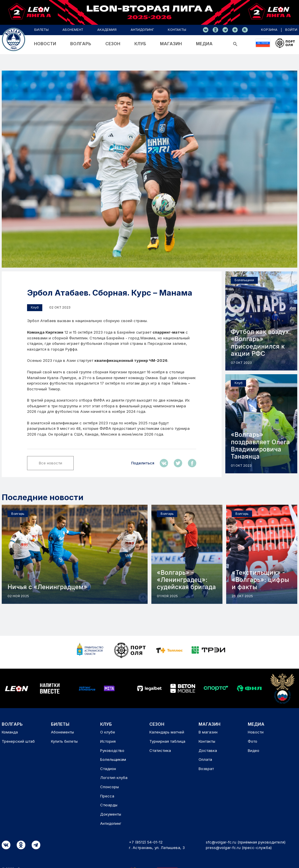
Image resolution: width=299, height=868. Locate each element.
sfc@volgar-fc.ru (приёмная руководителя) (246, 842)
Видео (254, 750)
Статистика (160, 750)
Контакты (207, 741)
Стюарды (109, 805)
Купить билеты (64, 741)
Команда (10, 732)
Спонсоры (109, 787)
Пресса (107, 796)
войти (292, 30)
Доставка (208, 750)
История (108, 741)
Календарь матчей (167, 732)
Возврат (206, 769)
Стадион (108, 769)
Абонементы (62, 732)
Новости (256, 732)
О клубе (108, 732)
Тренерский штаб (18, 741)
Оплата (205, 759)
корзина (270, 30)
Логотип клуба (114, 778)
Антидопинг (111, 823)
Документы (111, 814)
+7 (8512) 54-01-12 (146, 842)
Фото (253, 741)
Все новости (51, 463)
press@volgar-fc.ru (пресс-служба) (239, 848)
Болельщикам (113, 759)
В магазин (208, 732)
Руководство (112, 750)
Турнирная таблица (167, 741)
